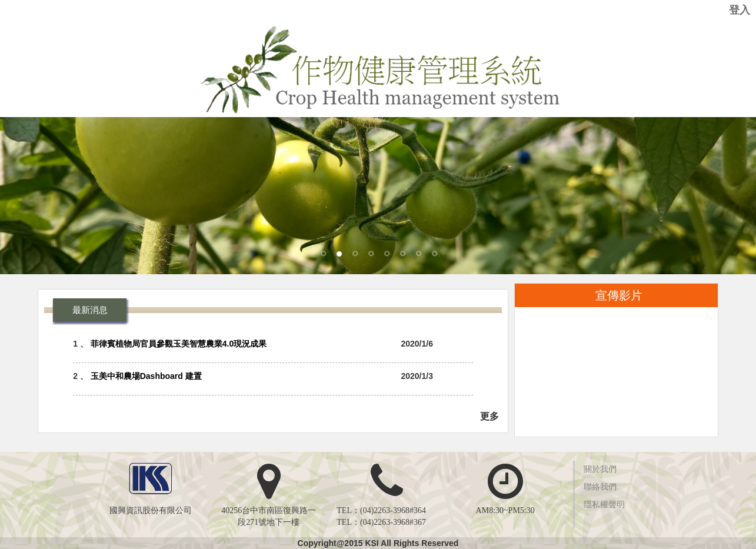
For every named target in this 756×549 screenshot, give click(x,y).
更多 (489, 416)
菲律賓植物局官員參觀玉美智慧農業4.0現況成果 (179, 344)
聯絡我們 (600, 487)
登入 (740, 10)
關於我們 (600, 469)
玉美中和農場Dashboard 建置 (146, 376)
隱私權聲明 (604, 505)
